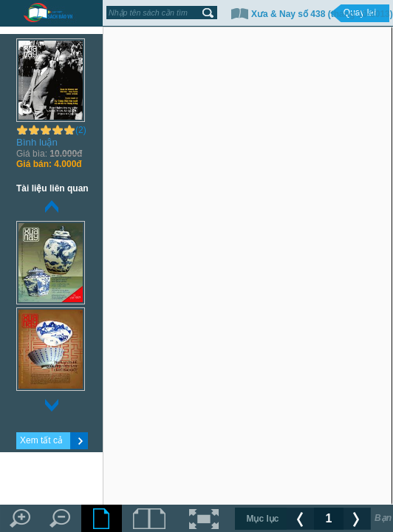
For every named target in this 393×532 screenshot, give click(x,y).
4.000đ (49, 164)
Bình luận (37, 142)
